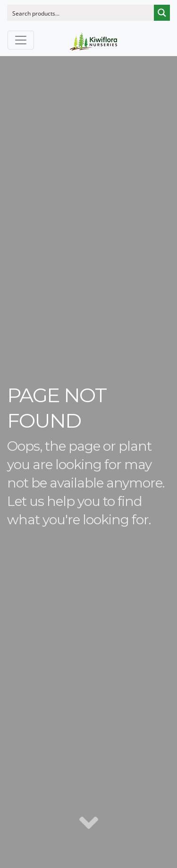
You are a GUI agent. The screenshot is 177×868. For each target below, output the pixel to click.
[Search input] (81, 13)
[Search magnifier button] (162, 13)
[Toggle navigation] (21, 40)
